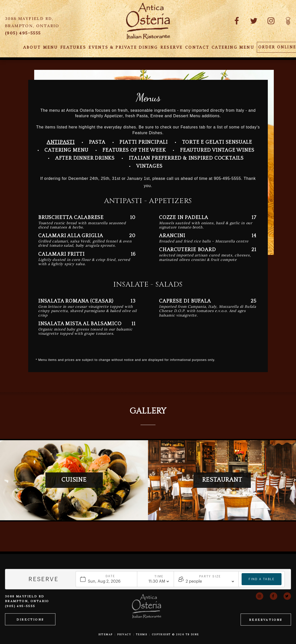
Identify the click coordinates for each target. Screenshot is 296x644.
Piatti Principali (144, 142)
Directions (30, 619)
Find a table (262, 579)
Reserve (172, 47)
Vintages (149, 166)
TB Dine (192, 634)
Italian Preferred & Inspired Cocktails (186, 158)
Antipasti (61, 142)
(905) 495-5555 (20, 606)
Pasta (97, 142)
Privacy (124, 634)
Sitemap (106, 634)
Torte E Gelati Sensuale (217, 142)
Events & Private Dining (123, 47)
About (32, 47)
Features (73, 47)
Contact (197, 47)
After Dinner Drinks (85, 158)
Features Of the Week (134, 150)
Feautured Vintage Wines (217, 150)
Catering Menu (233, 47)
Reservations (266, 620)
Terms (142, 634)
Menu (51, 47)
